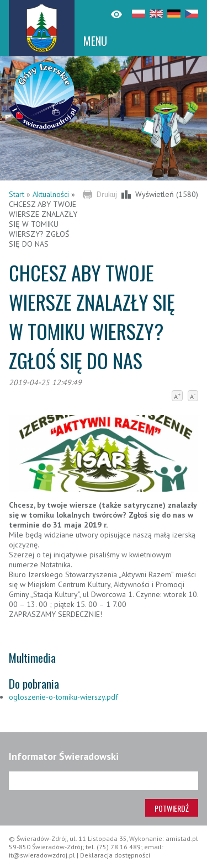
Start (17, 194)
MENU (95, 41)
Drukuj (107, 194)
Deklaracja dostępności (115, 855)
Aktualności (51, 194)
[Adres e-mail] (104, 781)
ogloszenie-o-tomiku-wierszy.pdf (63, 697)
